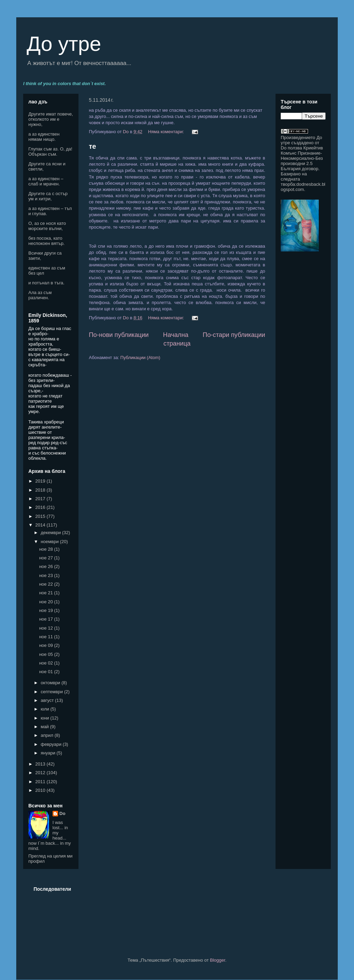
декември (52, 533)
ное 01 (46, 672)
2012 (41, 773)
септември (53, 692)
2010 (41, 790)
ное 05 (46, 654)
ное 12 (46, 628)
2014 (41, 525)
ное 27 (46, 558)
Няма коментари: (166, 132)
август (48, 700)
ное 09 (46, 645)
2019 (41, 481)
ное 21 (46, 593)
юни (46, 718)
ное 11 (46, 637)
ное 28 (46, 549)
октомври (51, 683)
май (45, 727)
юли (46, 709)
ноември (50, 542)
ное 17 (46, 619)
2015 (41, 516)
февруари (52, 744)
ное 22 (46, 584)
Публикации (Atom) (140, 358)
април (48, 735)
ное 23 (46, 575)
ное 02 (46, 663)
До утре (64, 44)
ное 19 (46, 610)
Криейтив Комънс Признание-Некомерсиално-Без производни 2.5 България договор (302, 158)
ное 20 (46, 602)
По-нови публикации (119, 335)
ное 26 (46, 566)
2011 (41, 782)
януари (49, 753)
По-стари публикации (234, 335)
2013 (41, 764)
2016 (41, 507)
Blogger (217, 960)
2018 (41, 490)
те (92, 146)
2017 (41, 499)
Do (62, 813)
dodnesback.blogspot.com (303, 187)
